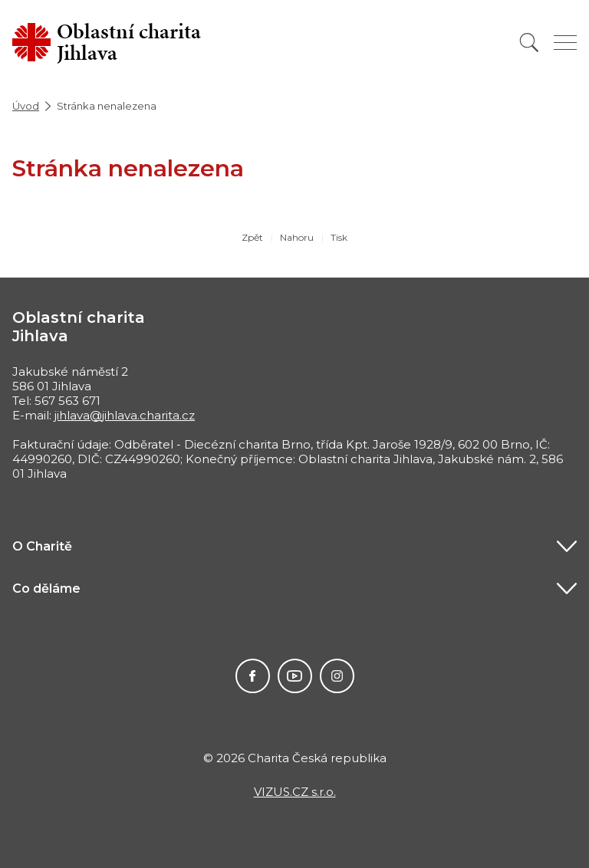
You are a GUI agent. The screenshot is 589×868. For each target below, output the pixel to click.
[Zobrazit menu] (565, 43)
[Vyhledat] (529, 43)
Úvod (26, 106)
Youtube (295, 676)
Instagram (337, 676)
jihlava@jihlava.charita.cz (125, 415)
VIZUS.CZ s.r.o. (295, 792)
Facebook (253, 676)
